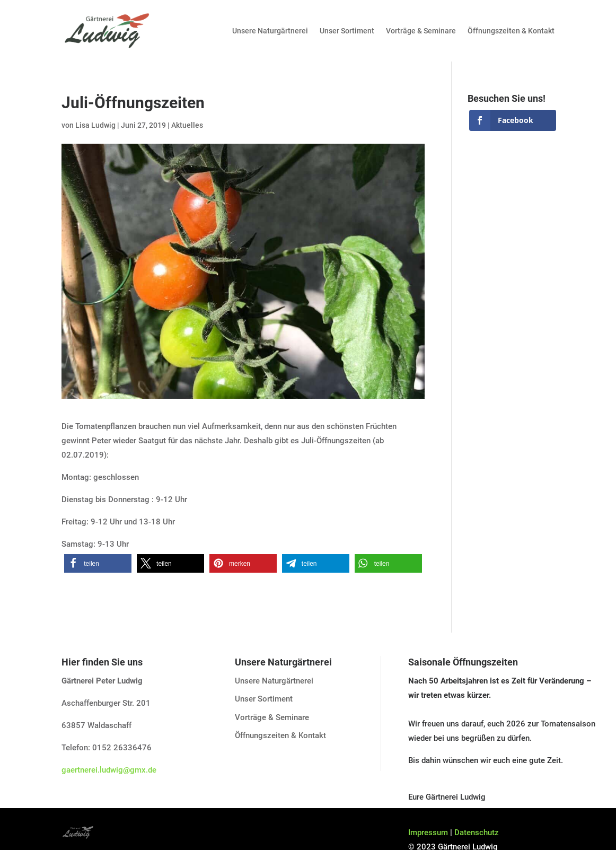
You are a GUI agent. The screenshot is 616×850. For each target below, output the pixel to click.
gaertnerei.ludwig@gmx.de (109, 770)
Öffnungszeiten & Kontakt (511, 31)
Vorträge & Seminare (421, 31)
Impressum (428, 833)
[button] (98, 563)
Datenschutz (477, 833)
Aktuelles (187, 125)
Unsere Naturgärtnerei (270, 31)
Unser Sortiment (347, 31)
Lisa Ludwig (95, 125)
